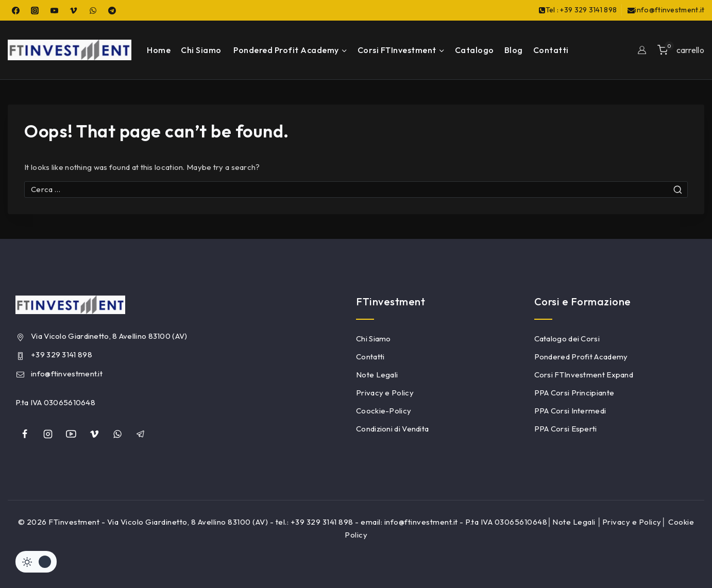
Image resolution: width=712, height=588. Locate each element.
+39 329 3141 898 (62, 354)
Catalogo (474, 50)
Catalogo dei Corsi (567, 339)
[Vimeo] (74, 10)
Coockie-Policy (384, 411)
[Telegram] (112, 10)
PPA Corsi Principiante (574, 393)
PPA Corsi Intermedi (570, 411)
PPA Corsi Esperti (566, 429)
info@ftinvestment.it (67, 374)
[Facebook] (15, 10)
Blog (514, 50)
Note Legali (377, 375)
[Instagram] (35, 10)
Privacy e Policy (385, 393)
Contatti (551, 50)
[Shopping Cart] (681, 50)
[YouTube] (54, 10)
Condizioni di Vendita (392, 429)
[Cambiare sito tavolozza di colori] (36, 562)
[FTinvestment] (70, 50)
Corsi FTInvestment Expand (584, 375)
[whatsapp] (117, 434)
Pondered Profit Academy (581, 357)
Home (159, 50)
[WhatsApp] (93, 10)
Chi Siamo (201, 50)
